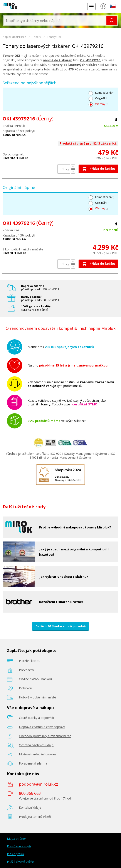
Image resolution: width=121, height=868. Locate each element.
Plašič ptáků (15, 854)
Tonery (37, 37)
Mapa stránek (17, 839)
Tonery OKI (54, 37)
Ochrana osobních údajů (36, 745)
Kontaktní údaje (30, 807)
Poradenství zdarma (33, 763)
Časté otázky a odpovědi (36, 718)
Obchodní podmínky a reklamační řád (45, 736)
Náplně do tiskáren (14, 37)
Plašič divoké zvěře (20, 862)
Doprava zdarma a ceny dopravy (42, 727)
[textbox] (55, 21)
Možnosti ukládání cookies (38, 754)
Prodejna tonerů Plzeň (35, 817)
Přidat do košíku (98, 169)
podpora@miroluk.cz (39, 784)
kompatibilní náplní (18, 249)
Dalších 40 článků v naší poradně (60, 626)
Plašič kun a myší (19, 846)
